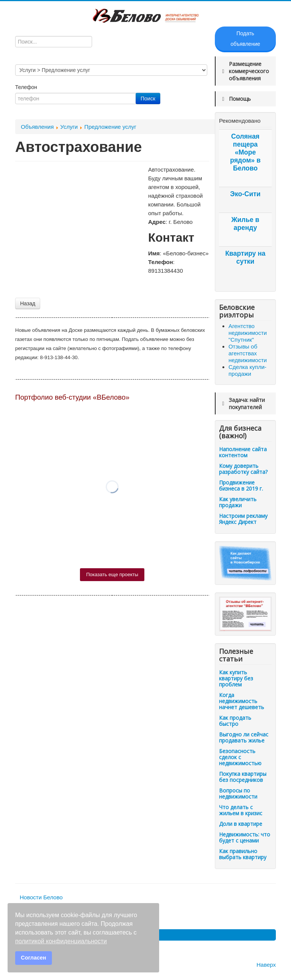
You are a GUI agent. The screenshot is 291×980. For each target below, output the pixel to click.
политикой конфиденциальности (61, 941)
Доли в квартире (241, 824)
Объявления (37, 127)
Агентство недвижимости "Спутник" (248, 333)
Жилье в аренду (246, 224)
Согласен (34, 958)
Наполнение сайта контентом (243, 452)
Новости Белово (41, 897)
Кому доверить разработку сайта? (243, 469)
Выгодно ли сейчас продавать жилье (244, 737)
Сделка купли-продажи (247, 370)
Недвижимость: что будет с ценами (245, 837)
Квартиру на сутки (245, 257)
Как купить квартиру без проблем (236, 678)
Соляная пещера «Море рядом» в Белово (245, 152)
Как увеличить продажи (238, 502)
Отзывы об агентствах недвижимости (248, 353)
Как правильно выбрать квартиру (243, 854)
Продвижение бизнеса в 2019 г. (241, 485)
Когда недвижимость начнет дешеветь (242, 701)
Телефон (27, 87)
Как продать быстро (235, 721)
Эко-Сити (245, 194)
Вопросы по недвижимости (238, 793)
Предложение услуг (110, 127)
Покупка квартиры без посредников (243, 777)
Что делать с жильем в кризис (241, 810)
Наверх (266, 965)
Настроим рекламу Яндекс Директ (243, 519)
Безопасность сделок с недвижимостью (240, 757)
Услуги (69, 127)
